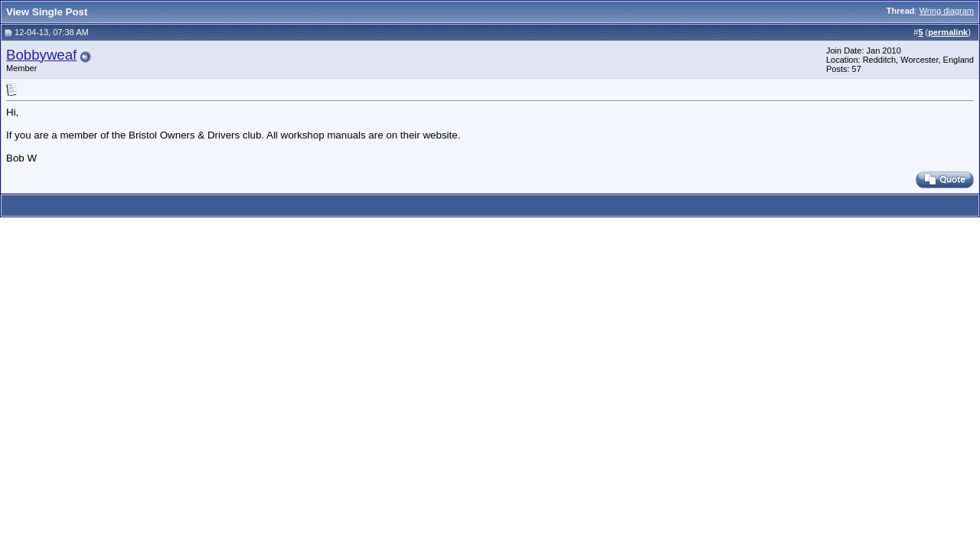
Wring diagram (947, 11)
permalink (948, 32)
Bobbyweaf (41, 55)
